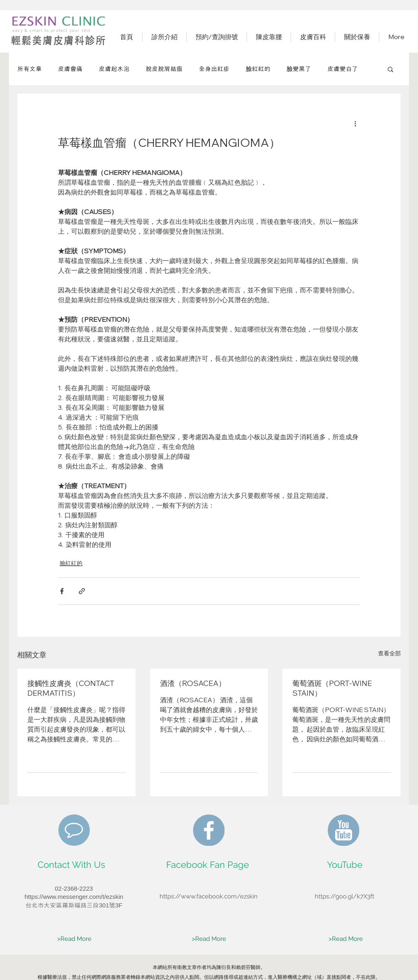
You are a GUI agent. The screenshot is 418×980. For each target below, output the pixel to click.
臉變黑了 (299, 69)
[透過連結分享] (82, 591)
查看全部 (389, 653)
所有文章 (29, 69)
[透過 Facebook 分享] (62, 591)
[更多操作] (355, 123)
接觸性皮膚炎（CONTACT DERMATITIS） (71, 688)
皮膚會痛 (70, 69)
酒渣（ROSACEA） (193, 683)
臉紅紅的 (258, 69)
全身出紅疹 (214, 69)
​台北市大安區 (44, 905)
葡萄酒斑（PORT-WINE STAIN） (332, 688)
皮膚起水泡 (114, 69)
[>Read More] (74, 939)
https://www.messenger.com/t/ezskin (74, 897)
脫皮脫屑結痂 (164, 69)
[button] (390, 69)
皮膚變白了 (343, 69)
